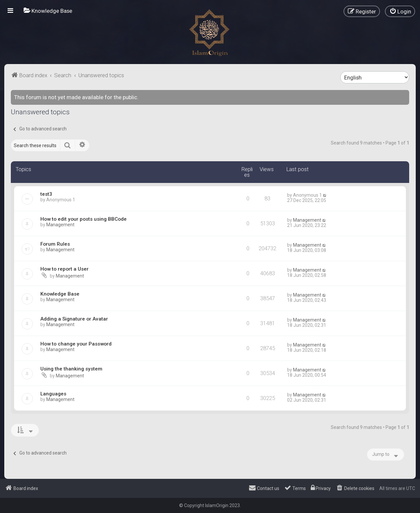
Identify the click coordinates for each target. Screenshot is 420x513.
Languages (53, 394)
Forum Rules (55, 244)
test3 (46, 194)
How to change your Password (76, 344)
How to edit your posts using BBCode (84, 219)
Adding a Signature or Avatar (74, 319)
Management (60, 225)
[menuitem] (48, 11)
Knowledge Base (60, 294)
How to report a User (64, 269)
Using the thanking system (71, 369)
